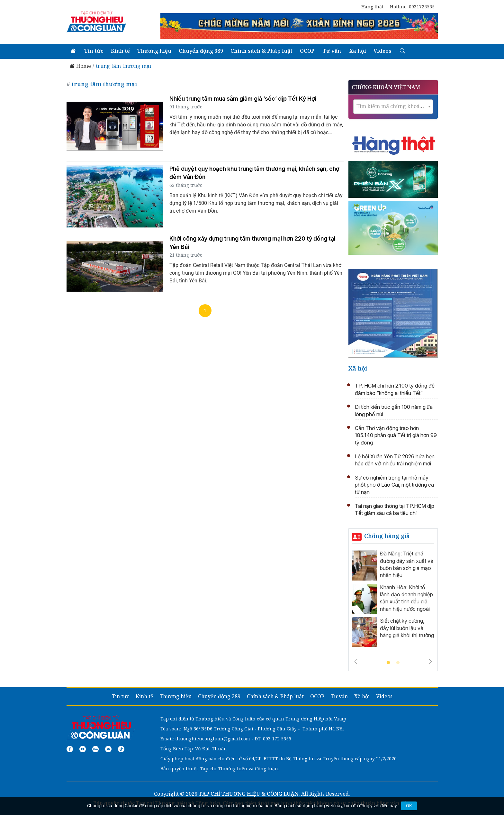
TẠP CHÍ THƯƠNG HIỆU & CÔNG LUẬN (249, 794)
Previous (356, 662)
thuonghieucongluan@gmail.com (213, 739)
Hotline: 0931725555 (412, 7)
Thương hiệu (154, 51)
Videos (382, 51)
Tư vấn (332, 51)
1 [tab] (388, 663)
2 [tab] (398, 663)
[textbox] (393, 106)
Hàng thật (372, 7)
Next (430, 662)
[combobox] (393, 107)
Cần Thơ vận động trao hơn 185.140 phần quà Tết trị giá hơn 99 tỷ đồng (396, 435)
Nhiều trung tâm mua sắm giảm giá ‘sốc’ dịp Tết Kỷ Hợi (243, 99)
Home (80, 66)
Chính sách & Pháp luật (261, 51)
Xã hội (358, 51)
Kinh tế (120, 51)
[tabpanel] (393, 600)
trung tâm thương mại (123, 66)
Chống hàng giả (387, 536)
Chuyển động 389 (201, 51)
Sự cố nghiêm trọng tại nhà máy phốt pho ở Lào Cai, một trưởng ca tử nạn (394, 485)
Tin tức (94, 51)
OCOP (307, 51)
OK (409, 806)
